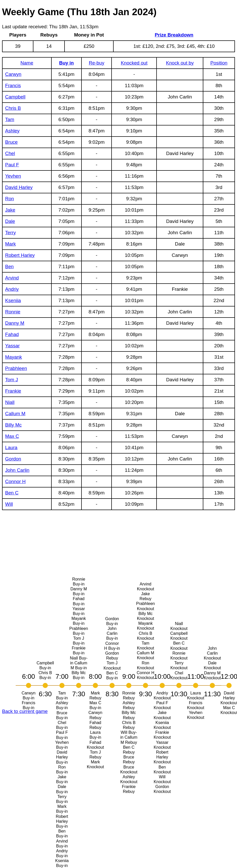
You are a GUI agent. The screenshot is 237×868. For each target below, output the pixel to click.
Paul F (12, 165)
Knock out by (180, 63)
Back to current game (25, 711)
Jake (10, 210)
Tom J (12, 380)
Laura (11, 447)
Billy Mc (13, 425)
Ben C (12, 493)
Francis (13, 85)
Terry (10, 233)
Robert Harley (20, 255)
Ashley (12, 131)
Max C (12, 436)
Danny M (15, 323)
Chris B (13, 108)
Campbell (15, 97)
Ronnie (13, 312)
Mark (10, 244)
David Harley (19, 187)
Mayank (13, 357)
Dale (10, 221)
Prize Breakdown (174, 35)
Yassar (12, 346)
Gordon (13, 459)
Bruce (11, 142)
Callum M (15, 414)
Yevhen (13, 176)
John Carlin (17, 470)
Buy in (66, 63)
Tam (10, 119)
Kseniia (13, 300)
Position (219, 63)
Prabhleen (16, 368)
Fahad (12, 334)
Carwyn (13, 74)
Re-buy (97, 63)
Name (27, 63)
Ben (9, 266)
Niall (10, 402)
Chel (10, 153)
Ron (10, 199)
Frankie (13, 391)
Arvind (12, 278)
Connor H (15, 481)
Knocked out (134, 63)
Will (9, 504)
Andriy (12, 289)
